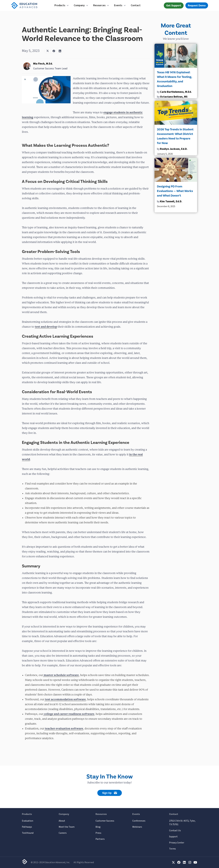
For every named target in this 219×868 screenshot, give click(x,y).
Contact (136, 5)
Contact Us (175, 831)
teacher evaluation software (64, 728)
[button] (62, 5)
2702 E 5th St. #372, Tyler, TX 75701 (182, 823)
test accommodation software (65, 699)
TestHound (28, 833)
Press (98, 833)
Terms (172, 849)
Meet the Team (67, 827)
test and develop (46, 327)
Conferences (139, 821)
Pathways (27, 827)
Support (173, 837)
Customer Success (105, 821)
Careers (63, 833)
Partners (100, 839)
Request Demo (197, 5)
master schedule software (61, 675)
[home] (29, 5)
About (62, 821)
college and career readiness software (69, 714)
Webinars (137, 827)
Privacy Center (177, 843)
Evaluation (28, 821)
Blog (98, 827)
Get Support (174, 5)
